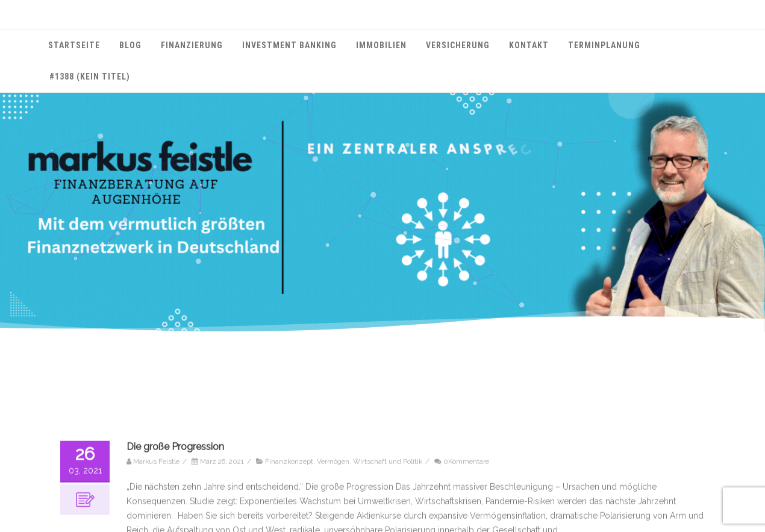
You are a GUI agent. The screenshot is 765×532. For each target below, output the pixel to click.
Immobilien (381, 45)
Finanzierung (192, 45)
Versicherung (458, 45)
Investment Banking (289, 45)
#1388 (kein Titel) (90, 77)
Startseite (74, 45)
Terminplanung (604, 45)
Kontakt (529, 45)
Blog (130, 45)
